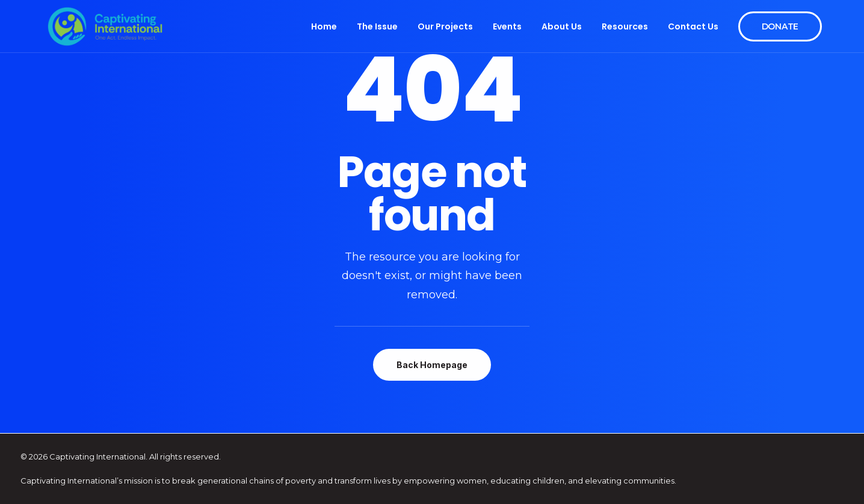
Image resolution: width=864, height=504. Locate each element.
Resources (625, 26)
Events (507, 26)
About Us (562, 26)
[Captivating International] (105, 26)
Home (324, 26)
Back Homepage (432, 365)
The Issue (377, 26)
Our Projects (445, 26)
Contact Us (693, 26)
